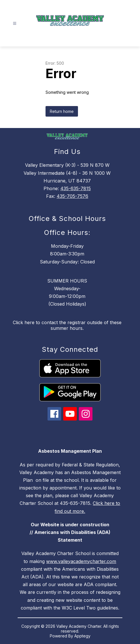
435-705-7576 (72, 196)
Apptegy (82, 636)
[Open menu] (15, 24)
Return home (62, 111)
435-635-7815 (76, 188)
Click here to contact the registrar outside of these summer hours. (67, 325)
